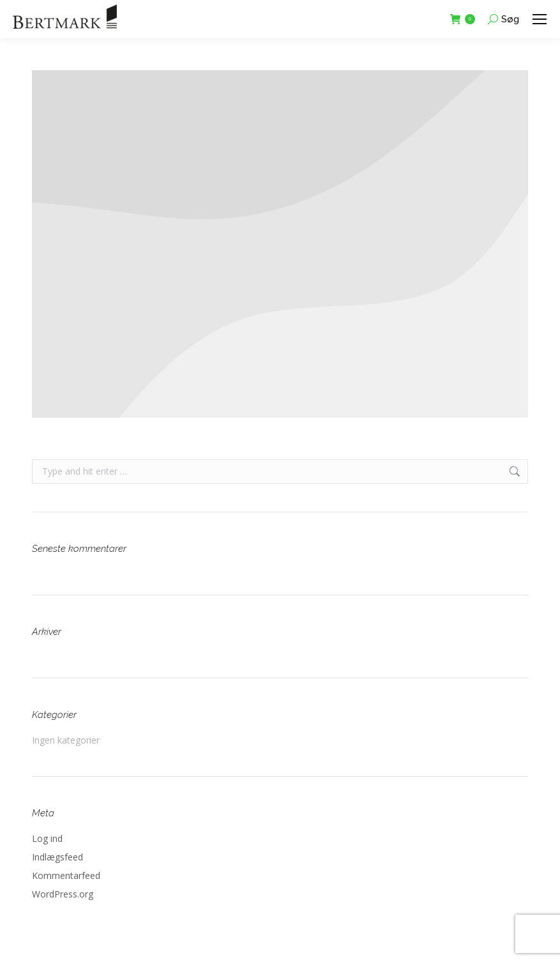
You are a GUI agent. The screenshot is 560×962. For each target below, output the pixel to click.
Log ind (47, 838)
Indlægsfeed (57, 857)
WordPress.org (63, 894)
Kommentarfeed (66, 875)
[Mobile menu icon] (540, 19)
